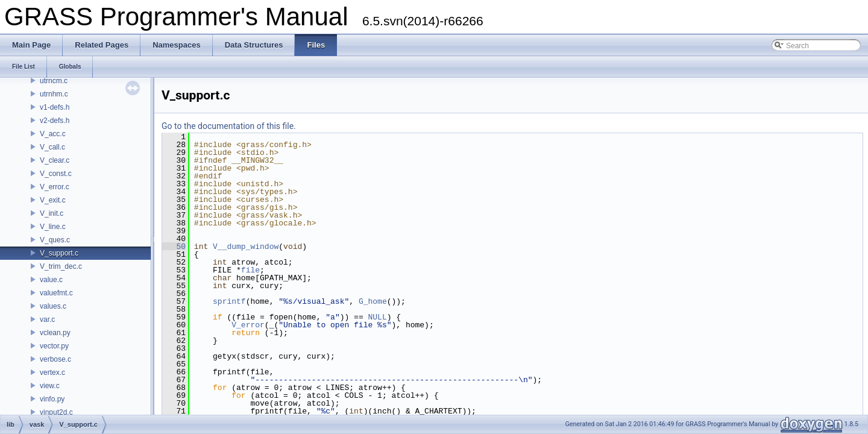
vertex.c (52, 373)
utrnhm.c (54, 94)
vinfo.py (52, 399)
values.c (53, 306)
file (250, 270)
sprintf (229, 301)
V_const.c (56, 174)
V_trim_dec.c (61, 266)
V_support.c (59, 253)
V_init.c (52, 213)
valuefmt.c (56, 293)
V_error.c (55, 187)
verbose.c (55, 359)
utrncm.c (54, 81)
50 (174, 247)
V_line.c (53, 227)
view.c (50, 386)
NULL (377, 317)
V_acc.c (53, 134)
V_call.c (52, 147)
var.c (47, 319)
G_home (373, 301)
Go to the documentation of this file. (229, 126)
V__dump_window (246, 247)
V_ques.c (55, 240)
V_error (248, 325)
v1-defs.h (55, 107)
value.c (51, 280)
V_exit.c (53, 200)
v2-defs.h (55, 121)
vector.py (54, 346)
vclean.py (55, 333)
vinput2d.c (56, 412)
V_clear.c (55, 160)
